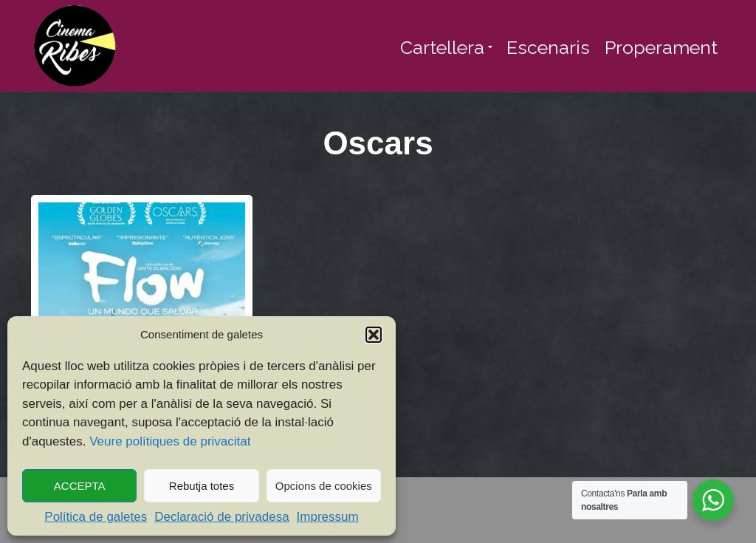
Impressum (328, 517)
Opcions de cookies (324, 486)
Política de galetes (96, 517)
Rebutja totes (202, 486)
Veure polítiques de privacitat (170, 441)
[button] (374, 335)
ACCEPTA (80, 486)
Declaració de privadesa (221, 517)
